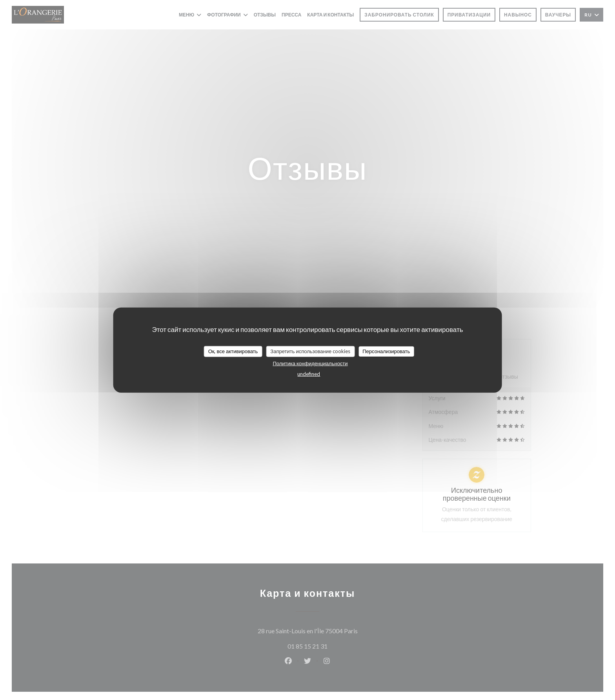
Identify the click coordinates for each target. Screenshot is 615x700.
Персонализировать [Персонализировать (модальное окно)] (386, 351)
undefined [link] (309, 374)
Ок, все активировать (233, 351)
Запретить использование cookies (310, 351)
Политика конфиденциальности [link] (310, 363)
